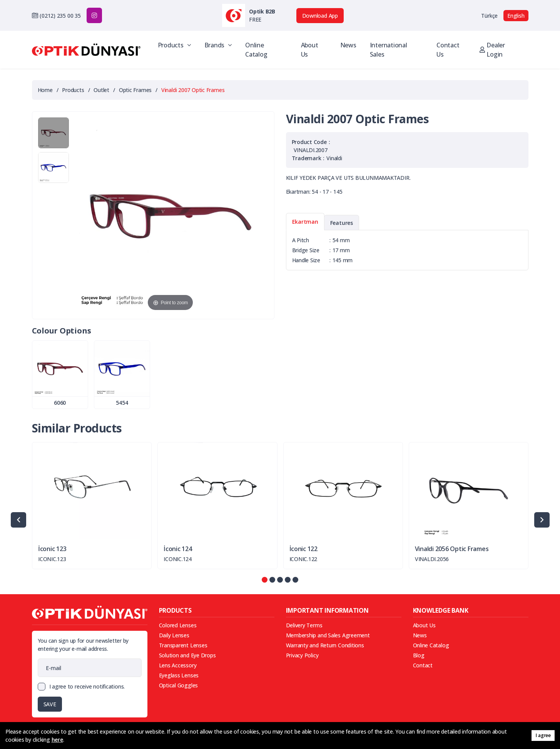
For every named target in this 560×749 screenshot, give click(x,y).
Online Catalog (256, 50)
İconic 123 (52, 549)
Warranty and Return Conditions (325, 645)
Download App (320, 16)
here (57, 740)
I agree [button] (543, 735)
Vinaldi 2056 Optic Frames (452, 549)
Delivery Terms (304, 625)
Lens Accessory (178, 665)
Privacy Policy (302, 655)
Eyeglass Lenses (179, 675)
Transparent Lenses (183, 645)
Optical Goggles (179, 685)
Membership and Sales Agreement (328, 635)
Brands (218, 45)
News (348, 45)
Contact (423, 665)
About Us (310, 50)
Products (174, 45)
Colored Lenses (178, 625)
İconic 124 (178, 549)
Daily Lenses (174, 635)
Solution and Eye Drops (187, 655)
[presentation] (18, 520)
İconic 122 (303, 549)
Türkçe (489, 16)
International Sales (389, 50)
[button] (265, 580)
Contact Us (448, 50)
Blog (419, 655)
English (516, 16)
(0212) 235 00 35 (60, 16)
